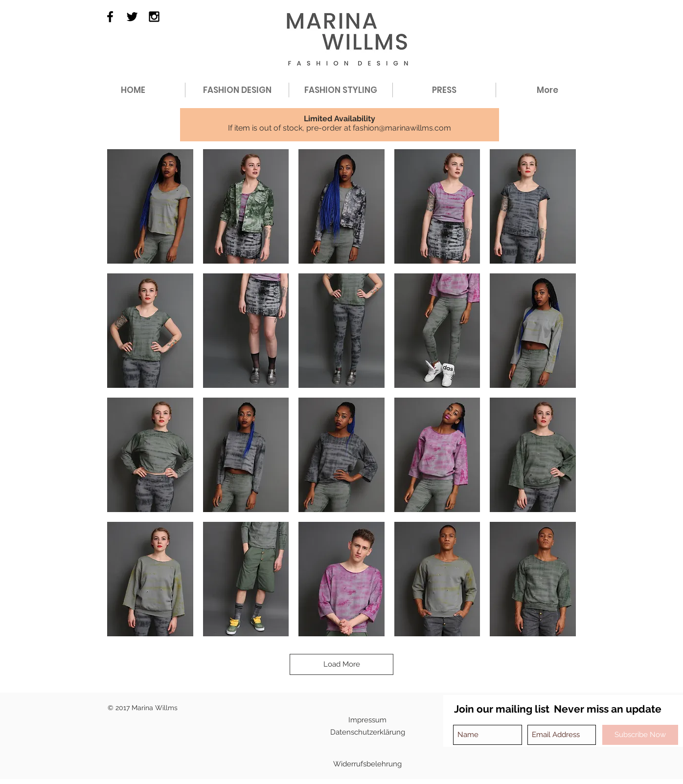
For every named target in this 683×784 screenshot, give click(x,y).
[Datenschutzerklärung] (368, 733)
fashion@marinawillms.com (402, 128)
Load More (342, 664)
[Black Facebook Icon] (110, 17)
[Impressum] (367, 720)
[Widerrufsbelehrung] (367, 764)
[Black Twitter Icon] (132, 17)
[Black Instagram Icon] (154, 17)
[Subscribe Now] (640, 735)
